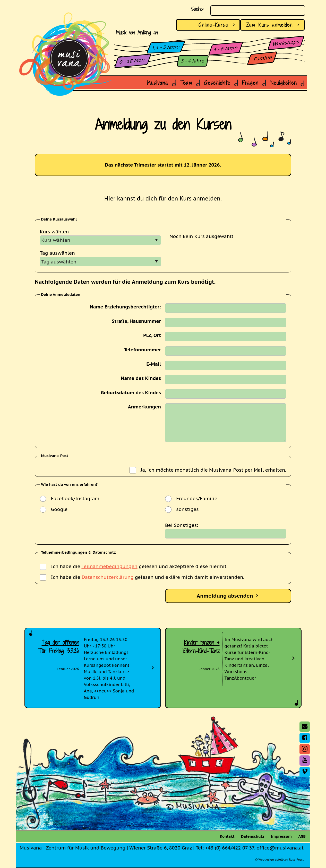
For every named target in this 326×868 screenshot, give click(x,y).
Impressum (281, 836)
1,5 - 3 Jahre (166, 47)
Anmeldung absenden (228, 596)
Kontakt (227, 836)
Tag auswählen (57, 253)
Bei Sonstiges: (182, 525)
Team (186, 83)
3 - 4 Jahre (193, 61)
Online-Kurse (218, 25)
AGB (302, 836)
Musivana (157, 83)
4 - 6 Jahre (226, 48)
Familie (263, 58)
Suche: (197, 9)
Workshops (286, 43)
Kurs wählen (54, 232)
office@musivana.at (280, 848)
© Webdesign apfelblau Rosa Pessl (279, 860)
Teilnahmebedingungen (109, 566)
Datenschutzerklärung (108, 577)
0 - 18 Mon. (133, 61)
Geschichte (217, 83)
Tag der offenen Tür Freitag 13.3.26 (58, 647)
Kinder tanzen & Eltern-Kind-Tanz (201, 647)
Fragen (250, 83)
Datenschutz (253, 836)
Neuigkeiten (284, 83)
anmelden (274, 25)
